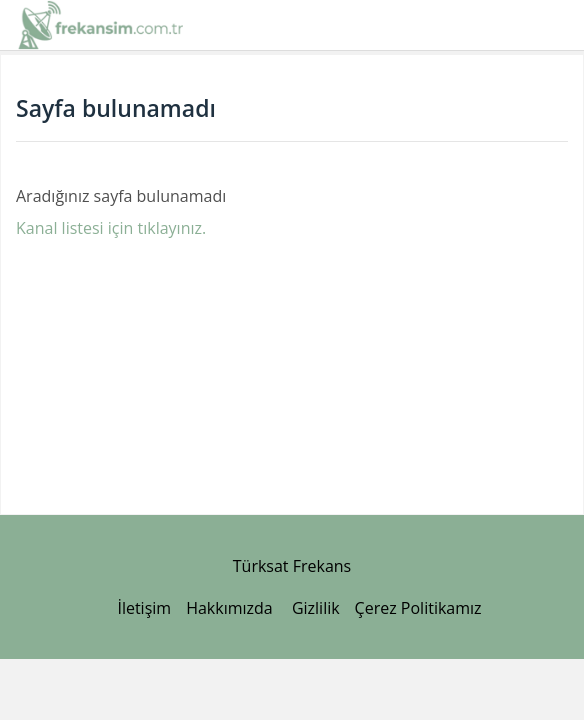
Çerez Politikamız (418, 608)
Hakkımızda (229, 608)
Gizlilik (316, 608)
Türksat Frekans (292, 566)
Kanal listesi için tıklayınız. (111, 228)
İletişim (144, 608)
